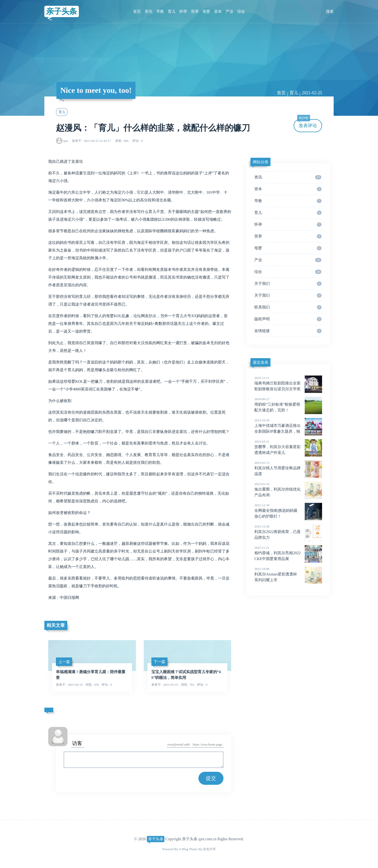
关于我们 (288, 284)
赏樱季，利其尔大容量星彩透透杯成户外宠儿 (288, 447)
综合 (241, 11)
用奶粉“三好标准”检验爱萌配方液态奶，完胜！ (288, 404)
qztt (66, 141)
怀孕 (183, 11)
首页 (137, 11)
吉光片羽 (209, 849)
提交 (211, 778)
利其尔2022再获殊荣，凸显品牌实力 (288, 532)
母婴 (206, 11)
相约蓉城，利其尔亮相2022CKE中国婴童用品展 (288, 553)
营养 (195, 11)
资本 (218, 11)
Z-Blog (183, 849)
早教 (160, 11)
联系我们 (288, 307)
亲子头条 (61, 11)
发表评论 (307, 124)
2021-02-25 (312, 93)
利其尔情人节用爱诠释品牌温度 (288, 468)
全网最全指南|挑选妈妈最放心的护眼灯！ (288, 511)
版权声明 (288, 319)
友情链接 (288, 331)
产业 (229, 11)
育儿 (172, 11)
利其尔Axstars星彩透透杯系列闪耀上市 (288, 574)
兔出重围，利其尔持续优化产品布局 (288, 489)
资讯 (148, 11)
